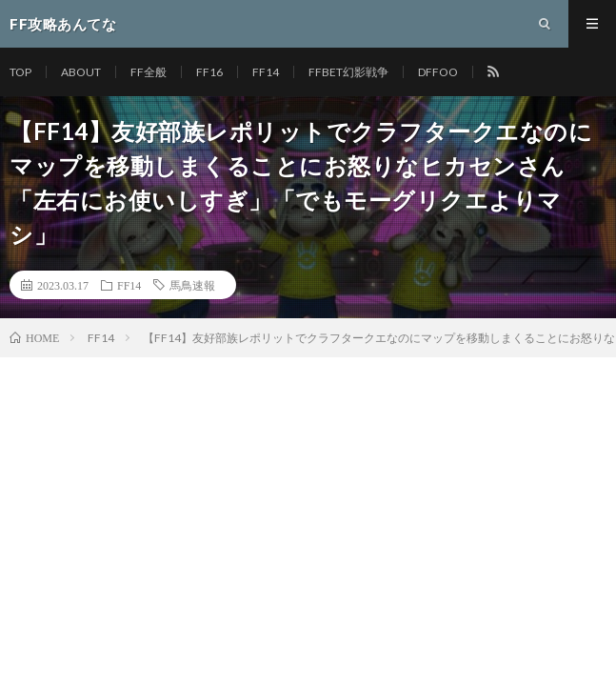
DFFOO (438, 72)
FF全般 (149, 72)
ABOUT (81, 72)
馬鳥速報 (192, 285)
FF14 (266, 72)
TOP (20, 72)
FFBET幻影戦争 (348, 72)
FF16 (209, 72)
